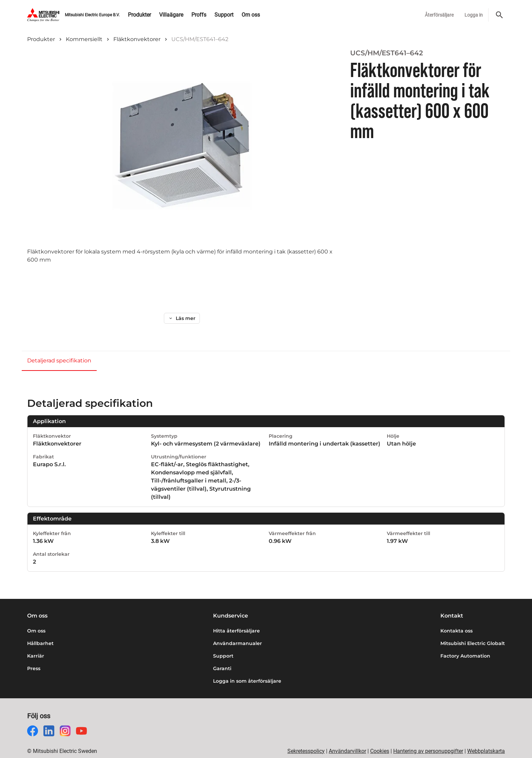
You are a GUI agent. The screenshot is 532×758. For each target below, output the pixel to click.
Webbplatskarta (486, 740)
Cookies (380, 740)
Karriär (36, 645)
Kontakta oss (457, 620)
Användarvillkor (347, 740)
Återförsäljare (439, 15)
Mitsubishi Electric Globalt (473, 632)
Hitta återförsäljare (236, 620)
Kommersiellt (84, 39)
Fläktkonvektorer (137, 39)
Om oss (36, 620)
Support (223, 645)
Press (34, 658)
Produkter (41, 39)
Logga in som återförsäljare (247, 670)
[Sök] (499, 15)
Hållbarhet (40, 632)
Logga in (474, 15)
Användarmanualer (237, 632)
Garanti (222, 658)
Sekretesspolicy (306, 740)
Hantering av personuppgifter (428, 740)
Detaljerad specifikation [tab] (59, 350)
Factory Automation (465, 645)
